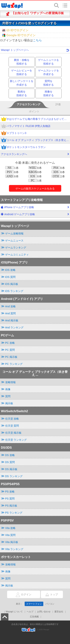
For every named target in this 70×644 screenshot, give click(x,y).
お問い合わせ (44, 612)
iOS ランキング (14, 291)
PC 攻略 (10, 343)
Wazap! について (14, 612)
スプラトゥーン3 (14, 133)
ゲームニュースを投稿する (49, 62)
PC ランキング (14, 364)
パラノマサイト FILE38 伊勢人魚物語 (26, 126)
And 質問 (11, 313)
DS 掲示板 (11, 469)
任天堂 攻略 (12, 419)
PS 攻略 (10, 492)
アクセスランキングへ (35, 155)
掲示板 (9, 403)
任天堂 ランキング (16, 440)
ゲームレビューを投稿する (22, 72)
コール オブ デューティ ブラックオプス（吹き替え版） (35, 140)
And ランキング (14, 327)
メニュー (65, 5)
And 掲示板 (12, 320)
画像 (8, 389)
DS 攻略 (10, 455)
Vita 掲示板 (12, 542)
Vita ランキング (14, 549)
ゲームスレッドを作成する (49, 72)
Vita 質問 (10, 535)
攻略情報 (10, 382)
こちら (37, 40)
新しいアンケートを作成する (22, 83)
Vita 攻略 (10, 528)
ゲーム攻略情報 (14, 233)
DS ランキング (14, 476)
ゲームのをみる (35, 189)
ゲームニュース (14, 241)
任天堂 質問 (12, 426)
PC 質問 (10, 350)
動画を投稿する (22, 93)
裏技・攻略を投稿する (22, 62)
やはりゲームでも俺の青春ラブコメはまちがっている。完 (35, 119)
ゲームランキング (16, 248)
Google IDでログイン (21, 35)
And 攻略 (11, 306)
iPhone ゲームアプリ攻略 (35, 208)
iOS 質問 (10, 277)
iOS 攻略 (10, 270)
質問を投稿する (49, 83)
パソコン (50, 604)
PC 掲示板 (11, 357)
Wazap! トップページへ (35, 50)
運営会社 (59, 612)
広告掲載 (34, 617)
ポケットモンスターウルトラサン (23, 147)
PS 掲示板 (11, 506)
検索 (57, 5)
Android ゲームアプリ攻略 (35, 215)
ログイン (19, 595)
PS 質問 (10, 499)
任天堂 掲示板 (13, 433)
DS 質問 (10, 462)
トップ (49, 595)
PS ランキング (14, 513)
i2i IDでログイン (17, 30)
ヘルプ (30, 612)
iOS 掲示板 (12, 284)
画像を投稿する (49, 93)
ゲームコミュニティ (17, 255)
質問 (8, 396)
